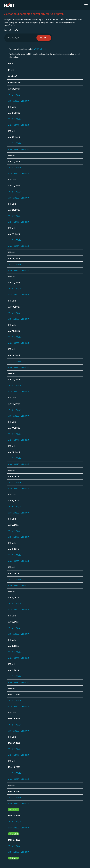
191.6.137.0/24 (15, 95)
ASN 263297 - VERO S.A (19, 101)
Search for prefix (11, 30)
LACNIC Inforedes (40, 49)
